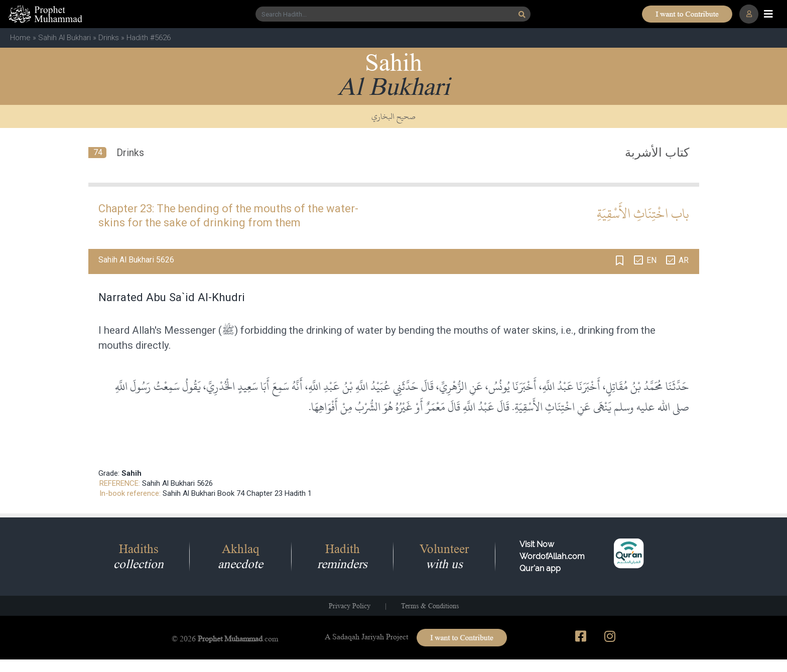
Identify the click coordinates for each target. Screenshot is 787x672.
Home (20, 38)
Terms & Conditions (430, 606)
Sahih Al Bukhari (64, 38)
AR (684, 260)
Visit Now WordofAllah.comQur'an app (552, 556)
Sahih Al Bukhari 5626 (177, 483)
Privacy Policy (350, 606)
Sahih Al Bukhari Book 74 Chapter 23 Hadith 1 (237, 493)
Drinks (109, 38)
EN (651, 260)
